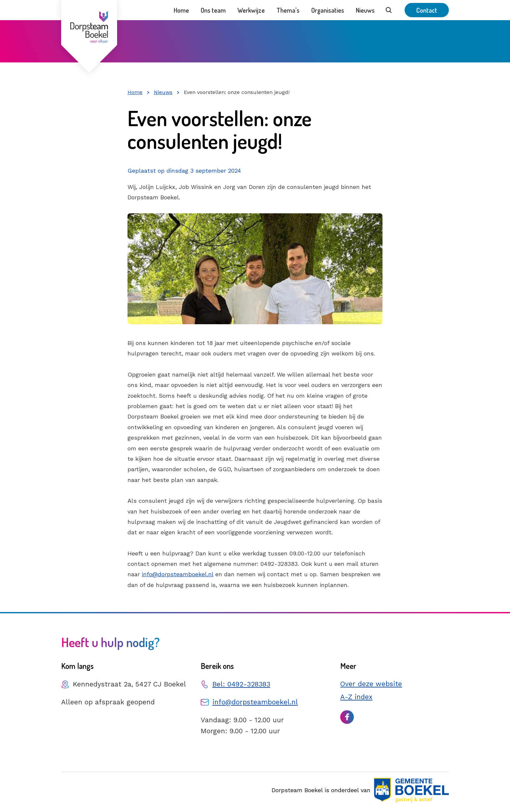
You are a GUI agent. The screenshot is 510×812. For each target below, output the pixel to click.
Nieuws (365, 10)
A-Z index (356, 697)
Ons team (213, 10)
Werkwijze (251, 10)
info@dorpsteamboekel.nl (178, 574)
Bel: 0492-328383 (241, 684)
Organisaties (328, 10)
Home (181, 10)
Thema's (288, 10)
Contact (427, 10)
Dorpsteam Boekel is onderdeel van (360, 790)
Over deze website (371, 684)
